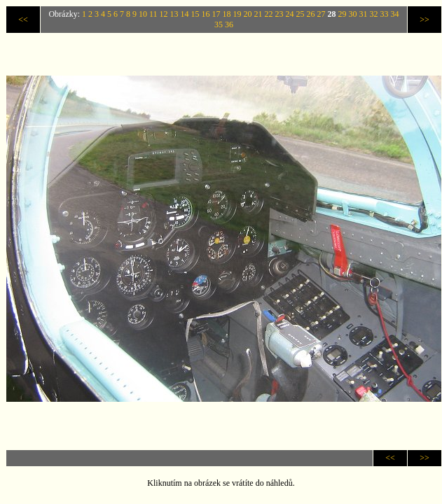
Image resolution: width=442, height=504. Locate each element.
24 (290, 14)
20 (248, 14)
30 (353, 14)
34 (395, 14)
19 (237, 14)
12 (164, 14)
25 (301, 14)
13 (174, 14)
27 (322, 14)
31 (364, 14)
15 (195, 14)
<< (23, 20)
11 (153, 14)
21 (258, 14)
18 (227, 14)
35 (219, 24)
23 (279, 14)
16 (206, 14)
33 (385, 14)
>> (424, 20)
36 (229, 24)
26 (311, 14)
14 (185, 14)
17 (216, 14)
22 (269, 14)
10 (143, 14)
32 (374, 14)
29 (343, 14)
